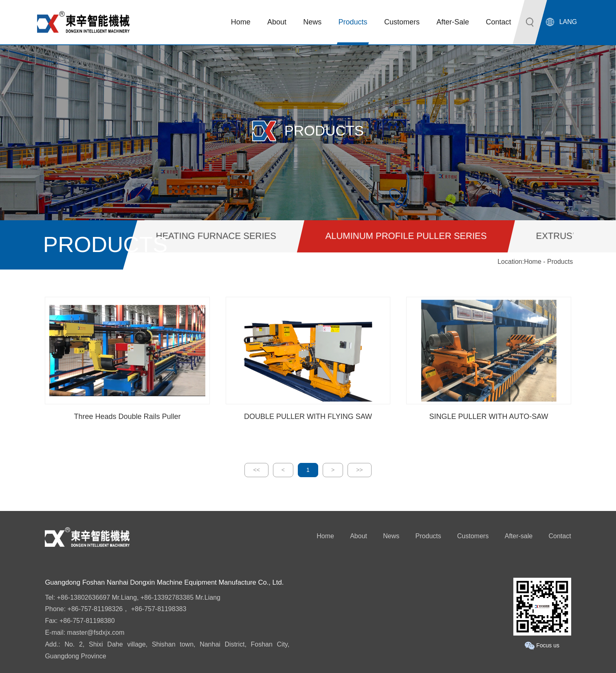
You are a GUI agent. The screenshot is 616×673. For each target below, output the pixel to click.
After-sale (519, 536)
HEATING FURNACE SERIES (216, 236)
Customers (473, 536)
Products (428, 536)
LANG (568, 22)
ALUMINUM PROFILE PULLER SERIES (406, 236)
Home (533, 262)
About (359, 536)
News (391, 536)
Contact (560, 536)
